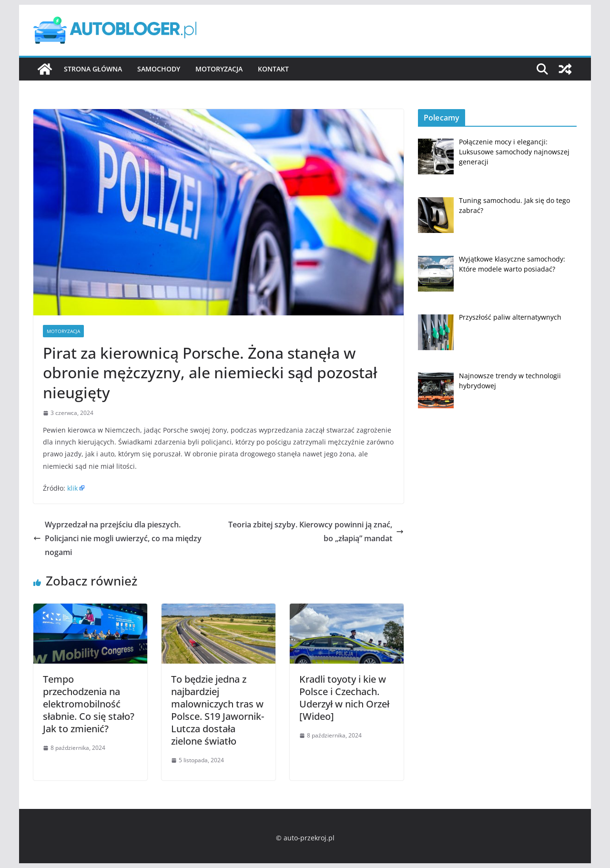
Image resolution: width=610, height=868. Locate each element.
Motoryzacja (219, 69)
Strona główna (93, 69)
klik (72, 488)
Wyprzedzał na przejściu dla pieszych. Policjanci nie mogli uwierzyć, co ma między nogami (117, 538)
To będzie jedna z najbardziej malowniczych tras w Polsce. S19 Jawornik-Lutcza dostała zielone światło (218, 710)
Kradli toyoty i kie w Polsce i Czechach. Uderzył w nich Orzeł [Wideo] (344, 698)
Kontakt (273, 69)
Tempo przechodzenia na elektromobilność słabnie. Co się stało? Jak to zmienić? (89, 704)
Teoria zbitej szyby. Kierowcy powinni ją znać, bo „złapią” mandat (316, 531)
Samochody (159, 69)
